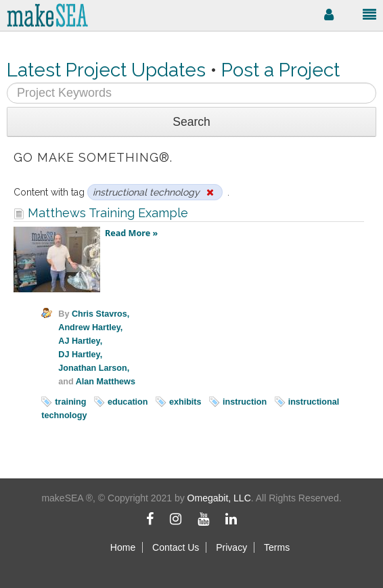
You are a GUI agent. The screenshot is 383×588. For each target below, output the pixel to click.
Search (191, 122)
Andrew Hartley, (90, 327)
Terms (277, 547)
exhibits (185, 402)
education (128, 402)
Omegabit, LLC (219, 498)
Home (123, 547)
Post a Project (280, 70)
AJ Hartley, (80, 341)
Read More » (131, 233)
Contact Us (176, 547)
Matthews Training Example (101, 213)
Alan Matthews (106, 382)
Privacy (231, 547)
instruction (245, 402)
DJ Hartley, (80, 355)
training (70, 402)
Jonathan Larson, (94, 368)
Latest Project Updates (106, 70)
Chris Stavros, (100, 314)
